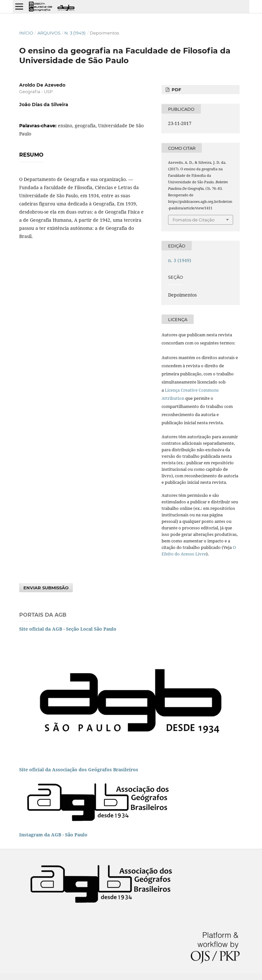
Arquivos (49, 33)
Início (26, 33)
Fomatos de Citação (194, 220)
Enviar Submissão (46, 588)
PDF (176, 90)
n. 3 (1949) (75, 33)
